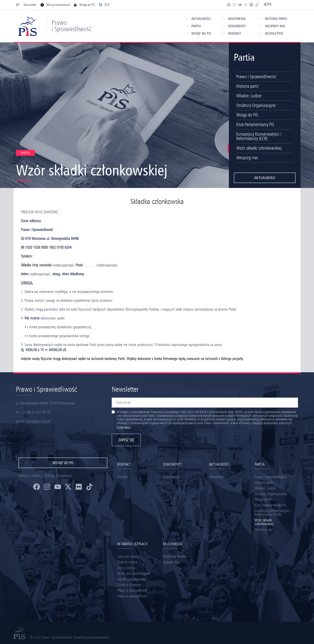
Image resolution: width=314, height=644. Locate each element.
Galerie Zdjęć (172, 562)
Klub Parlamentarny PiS (255, 124)
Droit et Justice (127, 562)
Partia (196, 26)
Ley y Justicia (126, 568)
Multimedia (237, 19)
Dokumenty (237, 26)
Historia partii (276, 19)
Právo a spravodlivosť (132, 590)
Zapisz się (126, 440)
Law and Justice (128, 556)
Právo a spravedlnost (131, 596)
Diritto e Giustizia (129, 585)
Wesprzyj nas (275, 26)
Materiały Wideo (175, 556)
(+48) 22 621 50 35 (36, 412)
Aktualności (201, 19)
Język (268, 4)
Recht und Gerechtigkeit (134, 573)
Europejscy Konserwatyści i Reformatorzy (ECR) (259, 136)
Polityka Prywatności (58, 476)
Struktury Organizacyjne (256, 105)
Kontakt (235, 33)
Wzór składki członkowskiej (259, 148)
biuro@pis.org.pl (38, 421)
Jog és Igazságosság (131, 579)
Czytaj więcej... (124, 427)
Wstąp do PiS (201, 33)
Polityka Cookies (29, 476)
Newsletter (274, 33)
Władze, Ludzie (249, 96)
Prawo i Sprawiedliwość (72, 26)
